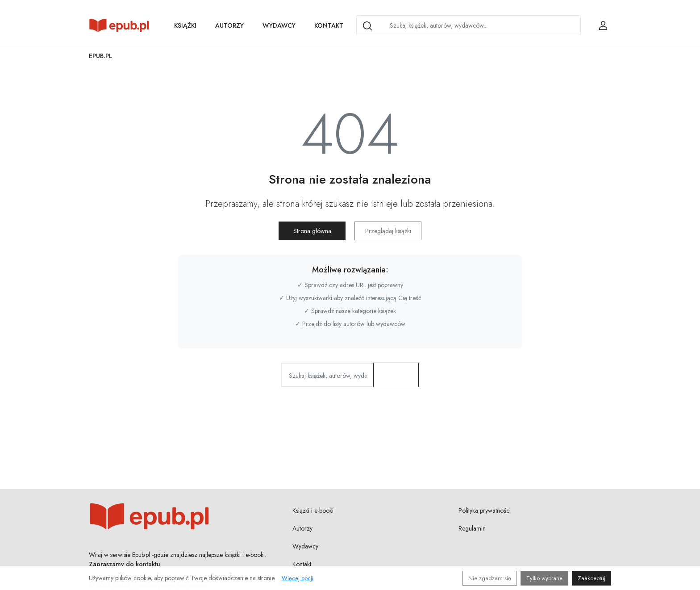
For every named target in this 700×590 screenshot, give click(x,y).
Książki (185, 25)
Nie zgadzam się (490, 578)
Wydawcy (279, 25)
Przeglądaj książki (388, 231)
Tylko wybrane (544, 578)
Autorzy (229, 25)
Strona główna (312, 231)
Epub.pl (100, 56)
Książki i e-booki (313, 510)
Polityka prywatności (485, 510)
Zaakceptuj (592, 578)
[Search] (367, 26)
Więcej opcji (298, 578)
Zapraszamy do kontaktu (125, 564)
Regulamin (472, 528)
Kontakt (329, 25)
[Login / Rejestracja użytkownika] (603, 25)
